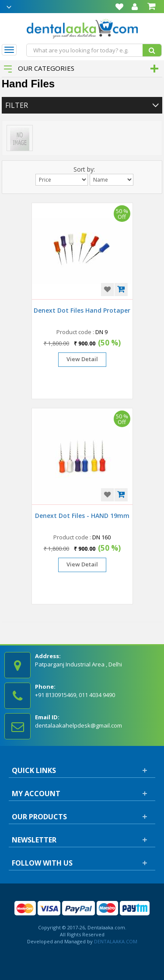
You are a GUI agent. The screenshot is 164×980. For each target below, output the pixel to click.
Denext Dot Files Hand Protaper (82, 310)
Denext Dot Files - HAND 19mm (82, 516)
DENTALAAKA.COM (115, 941)
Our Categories (39, 68)
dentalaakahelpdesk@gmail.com (79, 725)
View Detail (82, 359)
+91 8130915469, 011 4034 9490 (75, 695)
